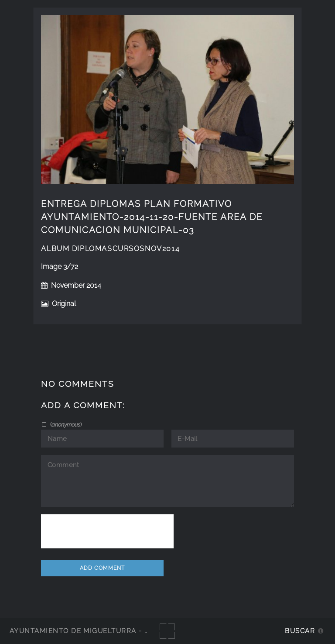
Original (64, 304)
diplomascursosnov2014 (126, 249)
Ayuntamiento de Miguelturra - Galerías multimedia (120, 631)
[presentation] (107, 531)
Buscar (300, 631)
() (65, 424)
